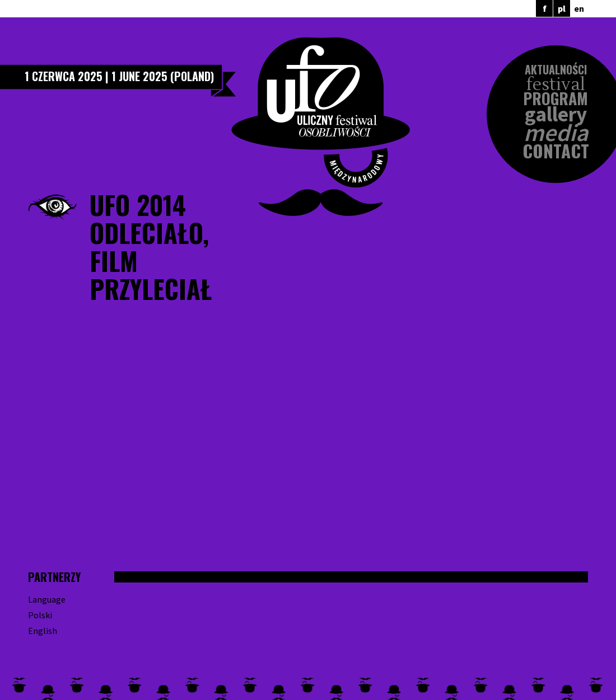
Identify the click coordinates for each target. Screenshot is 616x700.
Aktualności (556, 69)
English (43, 631)
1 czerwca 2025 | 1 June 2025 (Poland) (119, 76)
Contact (556, 151)
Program (556, 98)
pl (562, 8)
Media (556, 133)
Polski (40, 615)
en (579, 8)
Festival (556, 85)
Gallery (556, 114)
